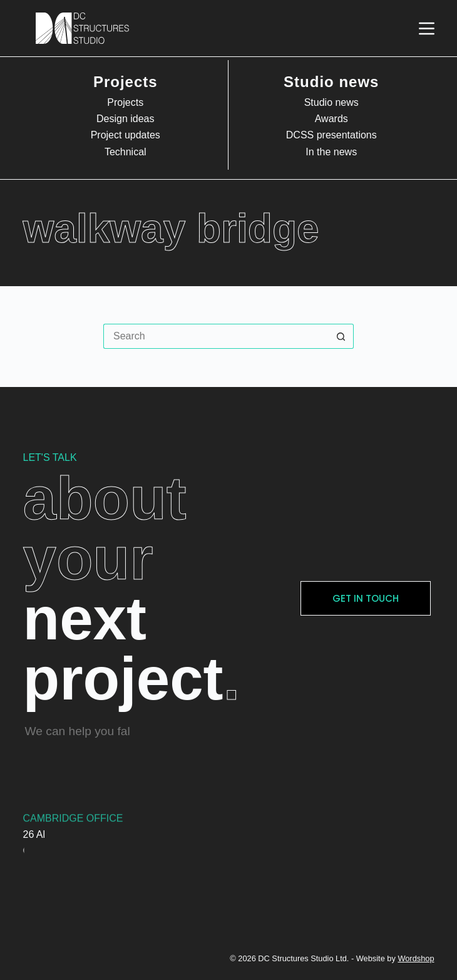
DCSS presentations (331, 135)
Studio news (331, 102)
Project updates (126, 135)
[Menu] (427, 28)
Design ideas (126, 119)
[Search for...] (216, 336)
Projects (125, 102)
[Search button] (341, 336)
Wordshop (416, 958)
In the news (331, 152)
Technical (126, 152)
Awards (331, 119)
